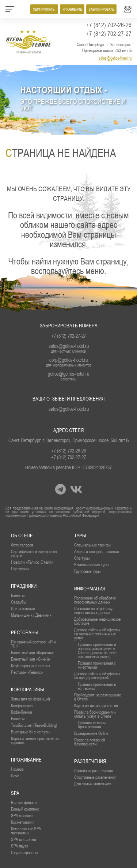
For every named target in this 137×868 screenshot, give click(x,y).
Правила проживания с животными (97, 665)
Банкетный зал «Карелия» (32, 652)
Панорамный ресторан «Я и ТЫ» (33, 644)
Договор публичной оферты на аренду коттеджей (97, 676)
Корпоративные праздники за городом (35, 740)
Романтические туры (92, 565)
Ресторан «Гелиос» (27, 672)
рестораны (25, 632)
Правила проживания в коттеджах (97, 686)
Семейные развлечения (94, 771)
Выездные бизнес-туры (31, 732)
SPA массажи (22, 816)
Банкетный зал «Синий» (31, 659)
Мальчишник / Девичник (31, 615)
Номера (17, 769)
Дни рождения (23, 608)
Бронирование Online (91, 733)
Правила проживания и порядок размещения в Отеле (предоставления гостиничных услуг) (98, 650)
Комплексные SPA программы (26, 831)
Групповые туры (87, 571)
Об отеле (22, 536)
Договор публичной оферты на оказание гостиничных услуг (97, 634)
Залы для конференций (30, 699)
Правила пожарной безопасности (90, 742)
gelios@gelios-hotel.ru (68, 374)
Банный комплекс (25, 809)
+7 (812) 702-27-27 (109, 34)
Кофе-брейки (22, 712)
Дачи (15, 776)
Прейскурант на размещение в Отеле (98, 697)
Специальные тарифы (93, 545)
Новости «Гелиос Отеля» (32, 562)
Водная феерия (24, 802)
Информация (90, 589)
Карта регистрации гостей (96, 705)
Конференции (22, 705)
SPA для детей (23, 839)
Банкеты (18, 595)
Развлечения (90, 761)
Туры (80, 536)
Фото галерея (22, 545)
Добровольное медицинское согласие (97, 621)
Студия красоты (24, 852)
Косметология (23, 822)
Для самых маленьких (93, 784)
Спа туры (82, 558)
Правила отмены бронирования (92, 725)
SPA (15, 793)
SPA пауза (20, 846)
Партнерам (20, 569)
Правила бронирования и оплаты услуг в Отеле (95, 714)
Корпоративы (28, 689)
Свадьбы (18, 602)
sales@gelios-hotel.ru (115, 58)
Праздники (24, 586)
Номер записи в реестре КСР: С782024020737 (68, 467)
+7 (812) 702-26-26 (109, 25)
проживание (26, 760)
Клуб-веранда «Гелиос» (31, 666)
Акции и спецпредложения (96, 551)
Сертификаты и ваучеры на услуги (34, 553)
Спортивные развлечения (95, 777)
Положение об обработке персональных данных (95, 600)
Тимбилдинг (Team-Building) (34, 725)
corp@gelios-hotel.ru (68, 360)
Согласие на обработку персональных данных (93, 610)
